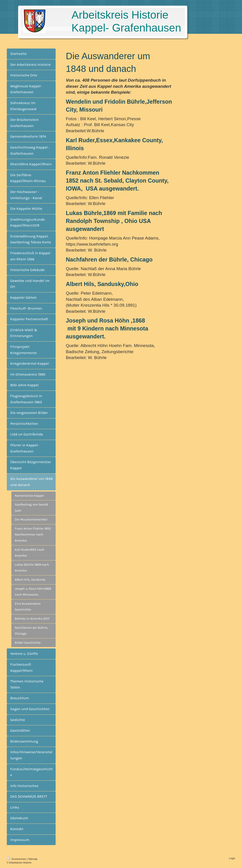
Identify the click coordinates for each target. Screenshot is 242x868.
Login (232, 858)
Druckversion (17, 859)
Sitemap (33, 859)
